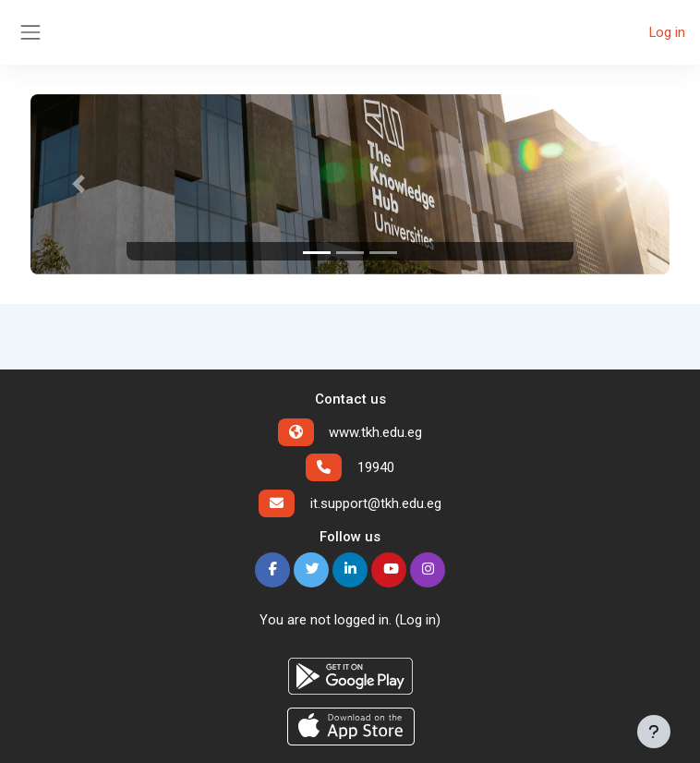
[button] (78, 184)
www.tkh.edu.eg (375, 432)
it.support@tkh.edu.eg (376, 503)
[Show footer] (654, 732)
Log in (667, 32)
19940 (376, 467)
